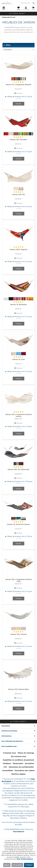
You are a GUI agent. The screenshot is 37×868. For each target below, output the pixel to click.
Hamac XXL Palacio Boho (19, 689)
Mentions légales (18, 774)
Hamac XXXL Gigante (19, 250)
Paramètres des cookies (25, 771)
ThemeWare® (19, 832)
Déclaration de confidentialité (21, 767)
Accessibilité (8, 771)
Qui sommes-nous (19, 756)
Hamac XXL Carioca (19, 634)
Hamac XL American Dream (18, 524)
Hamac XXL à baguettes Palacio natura (19, 415)
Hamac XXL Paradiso (18, 140)
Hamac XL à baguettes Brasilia (18, 85)
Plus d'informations (25, 859)
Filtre (7, 45)
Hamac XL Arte (19, 359)
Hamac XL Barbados (19, 305)
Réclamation (18, 763)
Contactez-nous (9, 753)
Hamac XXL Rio (19, 195)
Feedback (7, 763)
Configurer (29, 865)
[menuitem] (4, 8)
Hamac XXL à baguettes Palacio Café (19, 580)
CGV (5, 767)
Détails (18, 104)
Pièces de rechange (26, 753)
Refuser (7, 865)
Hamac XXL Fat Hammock (19, 469)
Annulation (30, 763)
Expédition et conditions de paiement (19, 760)
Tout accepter (17, 865)
